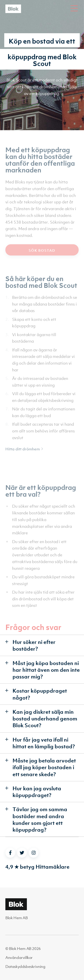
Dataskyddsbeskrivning (25, 967)
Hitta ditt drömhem (24, 449)
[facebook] (10, 853)
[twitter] (22, 853)
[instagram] (34, 853)
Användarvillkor (19, 958)
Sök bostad (42, 250)
